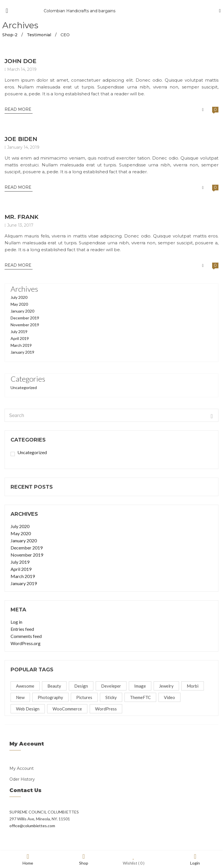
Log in (16, 622)
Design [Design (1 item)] (81, 686)
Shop (84, 859)
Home (28, 859)
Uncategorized (24, 387)
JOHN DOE (21, 61)
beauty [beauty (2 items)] (54, 686)
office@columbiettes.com (32, 826)
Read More (19, 109)
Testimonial (39, 35)
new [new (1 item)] (20, 697)
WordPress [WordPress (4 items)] (106, 709)
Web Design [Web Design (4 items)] (28, 709)
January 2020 (22, 311)
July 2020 (19, 297)
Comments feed (26, 636)
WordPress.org (26, 643)
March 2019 (21, 345)
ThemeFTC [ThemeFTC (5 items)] (140, 697)
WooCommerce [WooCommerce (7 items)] (67, 709)
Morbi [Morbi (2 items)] (193, 686)
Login (195, 859)
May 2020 (19, 304)
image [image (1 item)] (140, 686)
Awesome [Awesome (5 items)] (25, 686)
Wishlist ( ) (134, 859)
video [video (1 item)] (169, 697)
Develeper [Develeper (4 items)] (111, 686)
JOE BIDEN (21, 139)
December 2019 (25, 318)
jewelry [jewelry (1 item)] (166, 686)
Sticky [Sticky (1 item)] (111, 697)
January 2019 (22, 352)
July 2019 (19, 332)
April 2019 (20, 338)
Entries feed (22, 629)
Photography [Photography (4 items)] (50, 697)
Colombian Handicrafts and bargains (80, 11)
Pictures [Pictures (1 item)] (84, 697)
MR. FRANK (22, 217)
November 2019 (25, 325)
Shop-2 (10, 35)
